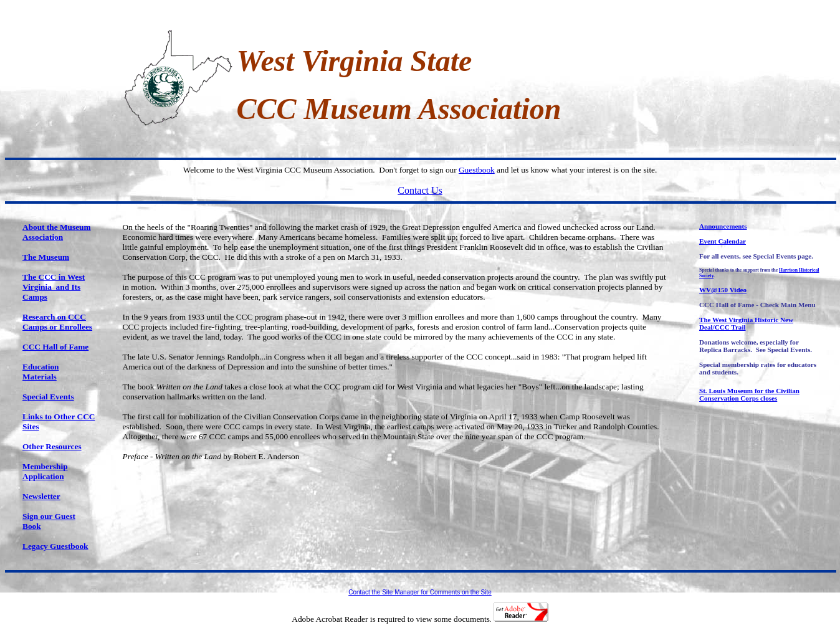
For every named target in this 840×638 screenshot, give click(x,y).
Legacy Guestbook (55, 546)
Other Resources (52, 446)
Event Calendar (723, 241)
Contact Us (420, 190)
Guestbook (477, 170)
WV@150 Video (723, 290)
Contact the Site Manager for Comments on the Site (420, 592)
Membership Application (45, 471)
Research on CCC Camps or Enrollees (57, 322)
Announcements (723, 226)
